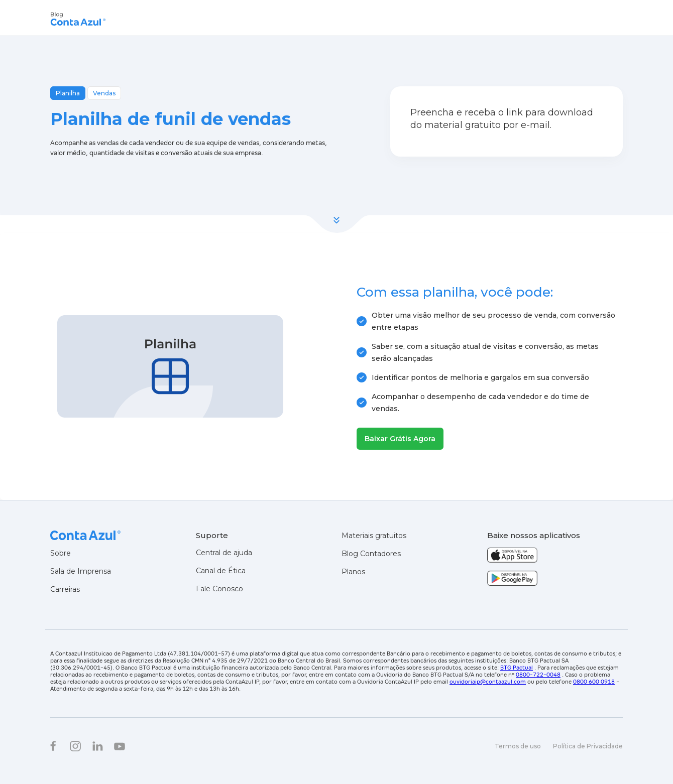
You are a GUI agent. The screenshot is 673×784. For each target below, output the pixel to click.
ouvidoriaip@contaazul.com (488, 682)
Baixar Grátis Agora (400, 439)
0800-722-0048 (538, 675)
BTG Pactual (517, 668)
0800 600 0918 (594, 682)
